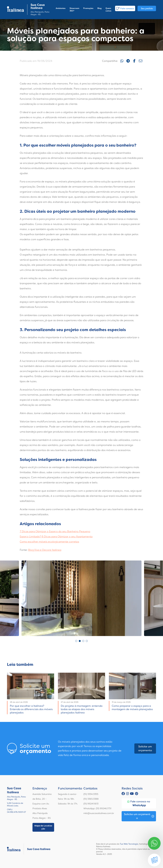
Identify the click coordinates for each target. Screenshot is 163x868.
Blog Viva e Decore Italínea (45, 550)
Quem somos (108, 10)
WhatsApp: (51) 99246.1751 (97, 808)
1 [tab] (76, 641)
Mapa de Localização (43, 827)
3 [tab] (83, 641)
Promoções (88, 8)
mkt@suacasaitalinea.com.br (99, 813)
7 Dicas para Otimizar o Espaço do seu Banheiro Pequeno (55, 531)
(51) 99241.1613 (91, 804)
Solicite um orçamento (145, 748)
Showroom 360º (74, 10)
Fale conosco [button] (125, 8)
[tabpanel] (81, 598)
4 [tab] (87, 641)
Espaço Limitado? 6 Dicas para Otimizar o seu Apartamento (56, 537)
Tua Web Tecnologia (129, 844)
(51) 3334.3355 (91, 794)
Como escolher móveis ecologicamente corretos (49, 542)
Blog (99, 8)
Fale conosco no (139, 804)
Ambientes (61, 8)
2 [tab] (80, 641)
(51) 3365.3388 (91, 799)
